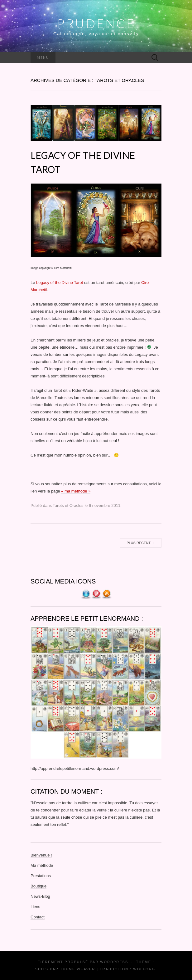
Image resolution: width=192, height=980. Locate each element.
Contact (38, 917)
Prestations (41, 876)
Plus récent (141, 543)
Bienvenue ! (41, 855)
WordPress (114, 962)
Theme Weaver (78, 969)
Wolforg (144, 969)
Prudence (96, 23)
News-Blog (40, 896)
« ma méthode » (76, 491)
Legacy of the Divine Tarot (60, 283)
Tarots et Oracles (68, 505)
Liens (35, 907)
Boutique (38, 886)
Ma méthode (42, 865)
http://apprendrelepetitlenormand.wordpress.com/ (75, 768)
